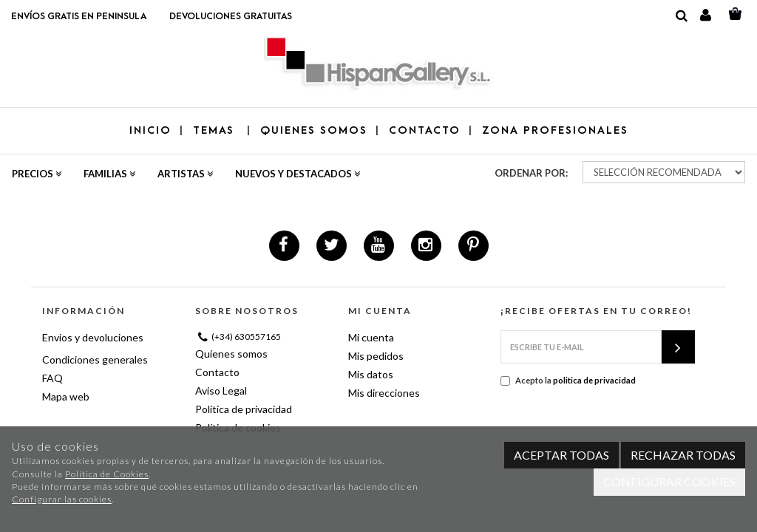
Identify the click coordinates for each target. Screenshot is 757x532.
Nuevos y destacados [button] (298, 174)
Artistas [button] (185, 174)
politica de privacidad (594, 380)
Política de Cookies (107, 474)
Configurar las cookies (62, 499)
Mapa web (66, 396)
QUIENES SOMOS (314, 130)
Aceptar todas (561, 455)
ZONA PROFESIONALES (555, 130)
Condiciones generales (95, 359)
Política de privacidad (244, 409)
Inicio (150, 130)
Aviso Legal (221, 391)
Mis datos (371, 374)
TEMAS (216, 130)
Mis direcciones (384, 393)
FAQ (52, 378)
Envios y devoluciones (93, 337)
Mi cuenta (371, 337)
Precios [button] (37, 174)
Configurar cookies (669, 481)
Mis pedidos (376, 356)
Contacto (217, 372)
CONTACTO (425, 130)
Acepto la (568, 381)
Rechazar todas (683, 455)
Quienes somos (231, 354)
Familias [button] (109, 174)
